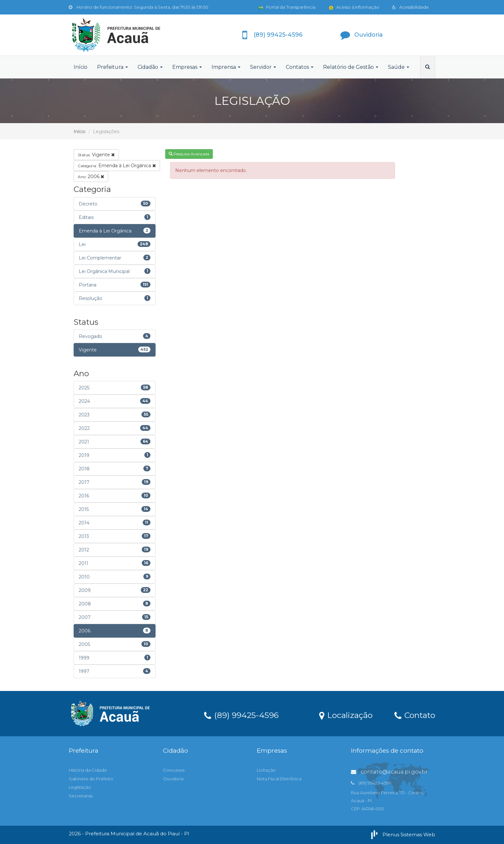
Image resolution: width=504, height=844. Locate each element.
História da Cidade (88, 770)
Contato (415, 715)
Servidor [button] (263, 67)
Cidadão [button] (150, 67)
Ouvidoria (173, 779)
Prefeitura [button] (113, 67)
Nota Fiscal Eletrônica (279, 779)
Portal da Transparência (287, 7)
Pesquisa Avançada (189, 154)
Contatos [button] (300, 67)
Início (81, 67)
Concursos (174, 770)
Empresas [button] (187, 67)
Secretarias (81, 796)
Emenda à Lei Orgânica (117, 166)
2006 (91, 177)
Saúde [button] (399, 67)
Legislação (80, 787)
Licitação (266, 770)
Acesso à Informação (354, 7)
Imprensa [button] (226, 67)
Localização (346, 715)
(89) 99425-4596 (241, 715)
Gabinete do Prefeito (91, 779)
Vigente (96, 155)
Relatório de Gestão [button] (351, 67)
